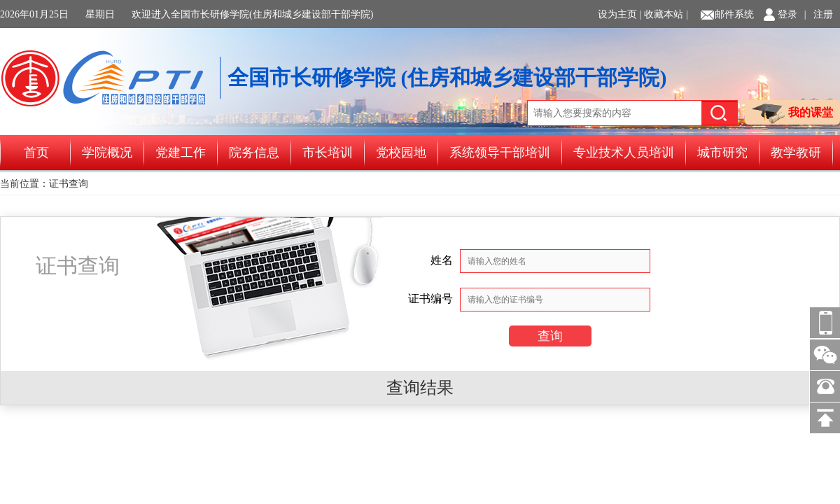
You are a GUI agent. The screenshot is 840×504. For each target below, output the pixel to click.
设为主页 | (619, 14)
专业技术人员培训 (624, 153)
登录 (787, 14)
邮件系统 (734, 14)
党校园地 (401, 153)
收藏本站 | (666, 14)
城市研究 (722, 153)
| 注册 (819, 14)
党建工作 (181, 153)
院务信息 (254, 153)
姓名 (442, 260)
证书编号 (430, 299)
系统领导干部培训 (500, 153)
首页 (36, 153)
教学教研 (796, 153)
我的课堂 (792, 114)
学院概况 (107, 153)
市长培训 (328, 153)
